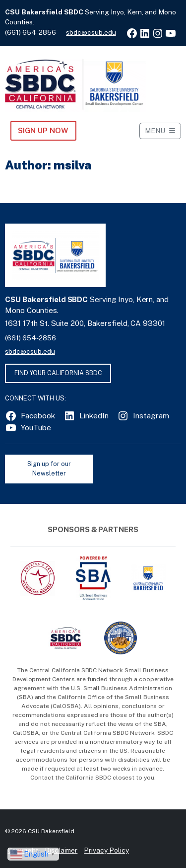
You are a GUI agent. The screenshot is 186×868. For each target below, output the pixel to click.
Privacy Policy (106, 850)
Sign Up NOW (43, 130)
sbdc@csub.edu (91, 32)
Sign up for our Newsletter (49, 469)
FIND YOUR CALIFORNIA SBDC (58, 373)
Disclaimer (61, 850)
